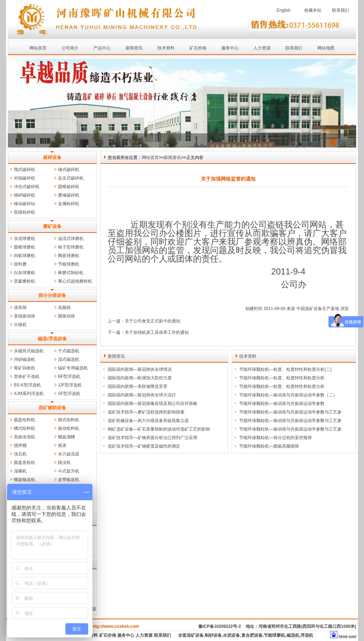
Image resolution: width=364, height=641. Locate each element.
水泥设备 (231, 635)
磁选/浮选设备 (52, 339)
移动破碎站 (25, 204)
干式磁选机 (69, 351)
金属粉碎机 (69, 204)
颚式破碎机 (25, 170)
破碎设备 (52, 157)
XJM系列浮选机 (29, 394)
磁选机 (293, 635)
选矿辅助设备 (52, 408)
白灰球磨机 (25, 273)
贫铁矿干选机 (27, 376)
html (343, 637)
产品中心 (102, 48)
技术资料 (166, 48)
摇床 (62, 445)
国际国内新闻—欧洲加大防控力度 (140, 378)
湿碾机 (20, 471)
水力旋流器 (69, 454)
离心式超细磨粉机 (75, 281)
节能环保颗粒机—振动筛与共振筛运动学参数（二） (288, 395)
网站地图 (326, 48)
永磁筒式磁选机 (29, 351)
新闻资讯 (134, 48)
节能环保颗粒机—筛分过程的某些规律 (275, 438)
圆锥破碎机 (69, 187)
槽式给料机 (25, 428)
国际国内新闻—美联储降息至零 (138, 386)
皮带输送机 (69, 480)
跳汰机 (64, 463)
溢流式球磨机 (71, 239)
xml (352, 637)
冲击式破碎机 (27, 187)
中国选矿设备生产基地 (318, 309)
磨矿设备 (52, 226)
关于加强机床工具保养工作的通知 (157, 332)
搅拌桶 (20, 445)
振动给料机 (69, 428)
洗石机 (20, 454)
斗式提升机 (69, 471)
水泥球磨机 (25, 239)
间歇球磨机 (25, 256)
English (283, 10)
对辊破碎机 (25, 178)
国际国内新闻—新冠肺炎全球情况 (140, 369)
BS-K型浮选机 (27, 385)
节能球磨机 (69, 264)
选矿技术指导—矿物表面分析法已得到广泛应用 (152, 438)
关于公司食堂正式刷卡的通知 (152, 321)
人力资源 (262, 48)
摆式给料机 (69, 420)
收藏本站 (313, 10)
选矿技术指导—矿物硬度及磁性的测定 (144, 446)
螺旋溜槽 (66, 437)
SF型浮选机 (69, 394)
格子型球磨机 (71, 247)
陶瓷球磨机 (69, 256)
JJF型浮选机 (70, 385)
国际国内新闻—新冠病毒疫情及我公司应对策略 (152, 404)
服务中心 (230, 48)
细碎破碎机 (25, 195)
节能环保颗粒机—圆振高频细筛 (269, 446)
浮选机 (307, 635)
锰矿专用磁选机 (73, 368)
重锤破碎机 (69, 195)
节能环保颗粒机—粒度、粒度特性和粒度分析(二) (285, 369)
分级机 (20, 325)
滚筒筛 (20, 308)
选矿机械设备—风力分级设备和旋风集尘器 (148, 421)
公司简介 (70, 48)
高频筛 (64, 308)
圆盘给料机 (25, 420)
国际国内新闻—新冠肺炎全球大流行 (142, 395)
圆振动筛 (66, 316)
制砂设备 (213, 635)
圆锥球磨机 (25, 247)
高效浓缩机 (25, 437)
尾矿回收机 (25, 368)
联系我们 (341, 10)
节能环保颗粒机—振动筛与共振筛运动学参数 (282, 404)
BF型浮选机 (69, 376)
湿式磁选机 (69, 359)
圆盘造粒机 (25, 463)
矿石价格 (198, 48)
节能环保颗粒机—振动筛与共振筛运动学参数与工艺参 (290, 412)
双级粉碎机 (25, 212)
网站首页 (38, 48)
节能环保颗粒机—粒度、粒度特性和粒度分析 (282, 378)
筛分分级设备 (52, 295)
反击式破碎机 (71, 178)
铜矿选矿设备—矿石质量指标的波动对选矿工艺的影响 (159, 429)
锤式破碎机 (69, 170)
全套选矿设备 (191, 635)
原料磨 (20, 264)
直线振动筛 (25, 316)
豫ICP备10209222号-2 (220, 626)
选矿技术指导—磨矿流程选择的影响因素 (146, 412)
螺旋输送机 (25, 480)
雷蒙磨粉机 (25, 281)
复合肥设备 (252, 635)
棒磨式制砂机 (71, 273)
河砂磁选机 (25, 359)
